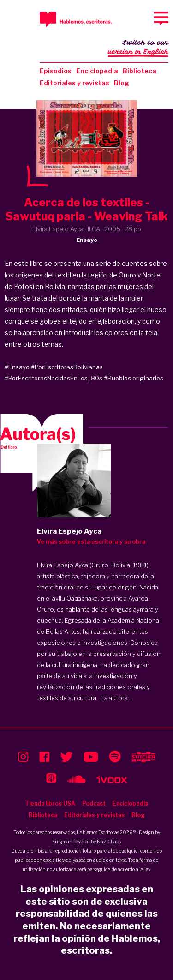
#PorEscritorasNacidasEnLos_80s (54, 378)
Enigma (61, 842)
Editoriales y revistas (75, 83)
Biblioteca (140, 71)
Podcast (94, 803)
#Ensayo (17, 367)
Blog (122, 83)
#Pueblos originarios (134, 378)
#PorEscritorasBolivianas (67, 367)
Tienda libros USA (50, 803)
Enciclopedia (97, 71)
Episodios (56, 71)
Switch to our (138, 48)
